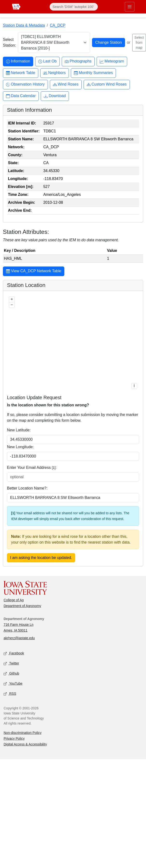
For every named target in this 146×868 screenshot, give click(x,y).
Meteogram (112, 61)
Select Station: (9, 42)
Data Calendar (21, 96)
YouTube (13, 684)
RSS (10, 694)
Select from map (139, 43)
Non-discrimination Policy (23, 733)
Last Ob (47, 61)
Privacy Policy (14, 738)
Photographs (78, 61)
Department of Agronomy (22, 606)
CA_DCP (58, 25)
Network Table (21, 73)
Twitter (11, 664)
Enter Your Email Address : (32, 468)
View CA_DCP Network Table (34, 272)
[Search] (74, 7)
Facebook (14, 654)
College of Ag (14, 600)
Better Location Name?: (27, 488)
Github (11, 674)
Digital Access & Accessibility (25, 744)
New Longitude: (20, 447)
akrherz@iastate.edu (19, 638)
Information (18, 61)
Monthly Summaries (93, 73)
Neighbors (55, 73)
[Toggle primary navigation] (130, 7)
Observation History (25, 84)
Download (55, 96)
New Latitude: (19, 430)
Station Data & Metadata (24, 25)
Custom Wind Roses (107, 84)
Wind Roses (66, 84)
